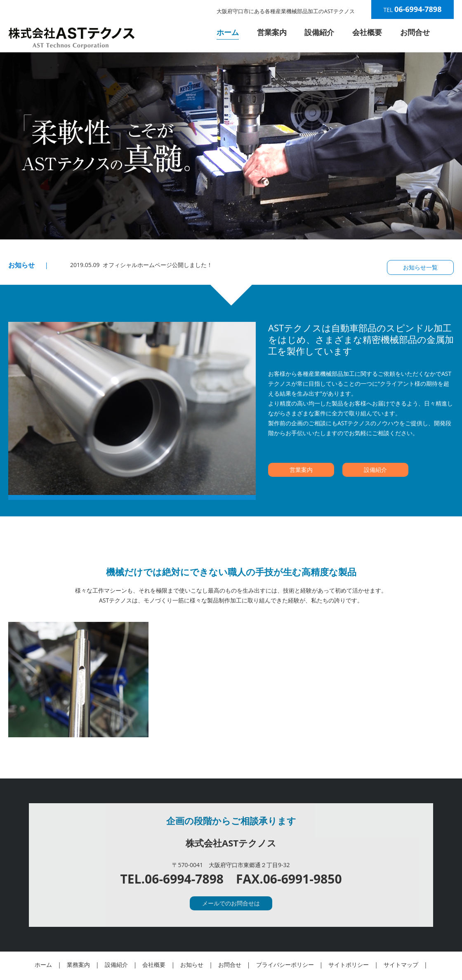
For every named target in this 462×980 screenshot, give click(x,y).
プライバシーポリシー (285, 965)
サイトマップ (401, 965)
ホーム (228, 32)
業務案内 (78, 965)
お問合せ (415, 32)
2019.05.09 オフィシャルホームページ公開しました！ (141, 265)
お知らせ (192, 965)
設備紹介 (319, 32)
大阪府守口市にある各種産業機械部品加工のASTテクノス (286, 11)
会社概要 (367, 32)
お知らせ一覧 (420, 267)
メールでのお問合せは (231, 903)
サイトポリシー (349, 965)
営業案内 (272, 32)
